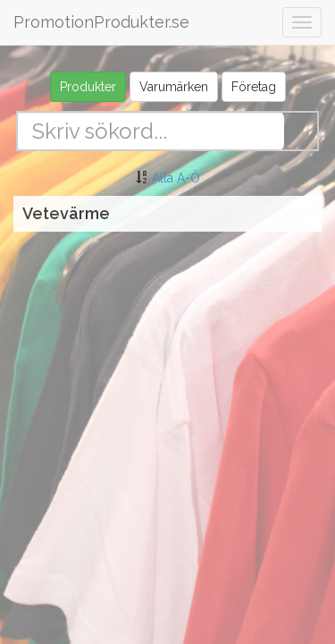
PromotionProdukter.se (101, 22)
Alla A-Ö (176, 178)
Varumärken (174, 87)
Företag (254, 87)
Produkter (88, 87)
